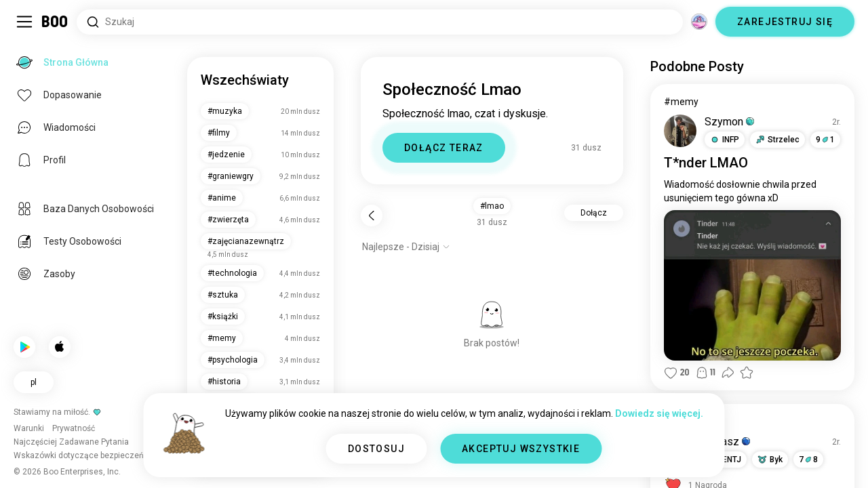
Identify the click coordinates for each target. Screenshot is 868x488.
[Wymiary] (699, 22)
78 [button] (808, 460)
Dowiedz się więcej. (659, 413)
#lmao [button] (492, 206)
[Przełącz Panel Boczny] (24, 22)
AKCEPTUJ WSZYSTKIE (521, 449)
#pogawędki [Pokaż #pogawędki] (690, 422)
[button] (725, 140)
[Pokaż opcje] (406, 247)
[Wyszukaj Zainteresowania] (380, 22)
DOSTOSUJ (376, 449)
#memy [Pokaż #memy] (681, 102)
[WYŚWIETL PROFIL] (680, 131)
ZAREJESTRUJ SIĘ (785, 22)
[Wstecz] (372, 216)
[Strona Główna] (55, 22)
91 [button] (825, 140)
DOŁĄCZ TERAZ (444, 148)
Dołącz (594, 213)
